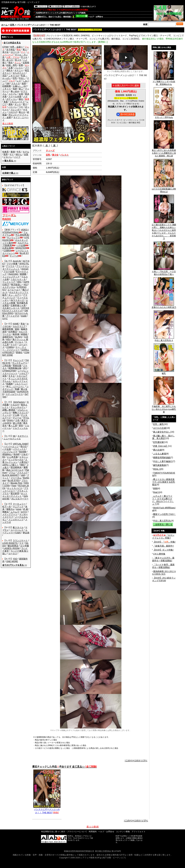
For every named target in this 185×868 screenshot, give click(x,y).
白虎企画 (7, 248)
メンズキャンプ (16, 520)
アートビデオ (13, 316)
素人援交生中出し (162, 432)
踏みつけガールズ (15, 470)
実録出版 (17, 365)
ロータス (13, 554)
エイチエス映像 (15, 301)
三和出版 (7, 365)
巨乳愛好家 (158, 442)
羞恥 (11, 104)
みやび (24, 512)
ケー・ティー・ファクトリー (14, 349)
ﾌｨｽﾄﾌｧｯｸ (13, 112)
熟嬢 (17, 389)
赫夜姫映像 (8, 329)
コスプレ (13, 94)
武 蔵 (25, 509)
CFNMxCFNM (9, 371)
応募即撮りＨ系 (18, 305)
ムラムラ (15, 512)
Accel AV (17, 261)
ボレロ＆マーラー (20, 499)
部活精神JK (16, 467)
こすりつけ (14, 76)
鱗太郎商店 (13, 546)
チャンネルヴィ (18, 407)
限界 (6, 154)
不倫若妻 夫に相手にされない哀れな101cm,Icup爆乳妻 (164, 408)
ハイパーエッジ (11, 446)
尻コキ (18, 60)
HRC (19, 282)
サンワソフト (13, 238)
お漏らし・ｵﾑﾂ (20, 86)
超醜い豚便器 (9, 410)
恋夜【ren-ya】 (160, 446)
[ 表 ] (47, 146)
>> (9, 161)
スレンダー (16, 110)
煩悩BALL (7, 454)
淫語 (4, 76)
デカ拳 (16, 415)
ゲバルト (19, 342)
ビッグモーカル (16, 460)
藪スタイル (18, 527)
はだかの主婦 (160, 428)
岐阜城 (16, 334)
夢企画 (26, 533)
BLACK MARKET (11, 475)
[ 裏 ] (54, 146)
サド (12, 154)
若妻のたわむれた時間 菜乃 (164, 306)
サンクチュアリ (20, 363)
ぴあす (25, 454)
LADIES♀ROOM (12, 548)
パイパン (13, 107)
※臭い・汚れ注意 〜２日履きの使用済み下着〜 (164, 272)
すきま (12, 376)
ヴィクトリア (9, 282)
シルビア (23, 373)
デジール (17, 418)
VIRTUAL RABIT (21, 444)
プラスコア (22, 473)
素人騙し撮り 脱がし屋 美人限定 (163, 437)
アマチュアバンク (15, 296)
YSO (15, 559)
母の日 (23, 446)
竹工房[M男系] (22, 235)
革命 (23, 324)
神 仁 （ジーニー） (16, 386)
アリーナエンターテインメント (16, 268)
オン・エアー (15, 295)
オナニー (19, 70)
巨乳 (12, 25)
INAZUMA (13, 274)
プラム (12, 473)
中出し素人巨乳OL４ (164, 339)
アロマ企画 (9, 271)
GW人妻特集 (159, 554)
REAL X (157, 469)
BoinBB (23, 452)
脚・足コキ (8, 60)
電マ (25, 104)
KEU (9, 339)
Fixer (14, 486)
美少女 (6, 52)
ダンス (18, 104)
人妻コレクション (15, 461)
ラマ (21, 543)
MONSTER (21, 248)
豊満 (13, 152)
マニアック (18, 507)
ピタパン (8, 157)
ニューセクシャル (12, 439)
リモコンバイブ (17, 102)
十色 (17, 420)
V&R (23, 475)
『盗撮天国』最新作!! (163, 546)
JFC (25, 368)
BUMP (17, 454)
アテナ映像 (12, 264)
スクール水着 (15, 96)
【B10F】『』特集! (164, 542)
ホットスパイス (15, 488)
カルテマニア (19, 326)
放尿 (24, 83)
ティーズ (14, 256)
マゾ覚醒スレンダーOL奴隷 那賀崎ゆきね (164, 82)
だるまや (15, 405)
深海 (4, 376)
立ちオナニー (19, 73)
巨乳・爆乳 (158, 424)
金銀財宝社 (8, 337)
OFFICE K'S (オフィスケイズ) (16, 309)
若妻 (21, 65)
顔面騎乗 (7, 86)
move (19, 509)
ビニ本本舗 (12, 457)
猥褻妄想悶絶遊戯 (162, 458)
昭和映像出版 (15, 368)
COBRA (7, 251)
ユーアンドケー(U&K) (15, 531)
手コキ (24, 57)
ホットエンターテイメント (15, 495)
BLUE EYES (14, 480)
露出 (21, 99)
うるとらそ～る (18, 279)
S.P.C (5, 318)
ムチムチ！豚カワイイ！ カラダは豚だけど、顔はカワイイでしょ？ (163, 500)
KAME (16, 324)
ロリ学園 (25, 546)
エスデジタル (9, 287)
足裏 (11, 68)
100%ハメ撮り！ (10, 465)
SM (8, 83)
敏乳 (164, 372)
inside (24, 316)
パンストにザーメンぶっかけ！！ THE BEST (47, 810)
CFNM (5, 47)
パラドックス (19, 449)
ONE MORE (12, 561)
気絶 (15, 89)
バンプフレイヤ (10, 452)
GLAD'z (19, 337)
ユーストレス (17, 530)
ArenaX (25, 269)
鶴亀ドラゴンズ (20, 412)
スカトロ (16, 83)
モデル (26, 152)
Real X (156, 492)
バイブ (17, 157)
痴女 (11, 63)
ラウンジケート (20, 540)
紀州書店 (13, 332)
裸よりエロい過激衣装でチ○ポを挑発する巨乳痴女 (164, 482)
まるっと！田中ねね (164, 116)
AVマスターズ (17, 300)
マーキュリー (19, 504)
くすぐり (7, 89)
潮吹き (10, 70)
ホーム (4, 25)
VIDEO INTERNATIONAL (15, 231)
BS (4, 457)
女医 (26, 154)
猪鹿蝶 (23, 274)
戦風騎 (10, 384)
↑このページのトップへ (136, 761)
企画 (21, 94)
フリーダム (16, 478)
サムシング (18, 360)
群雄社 (19, 352)
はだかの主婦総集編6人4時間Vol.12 (164, 189)
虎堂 (21, 426)
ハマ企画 (21, 245)
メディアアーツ (10, 514)
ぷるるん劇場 (160, 454)
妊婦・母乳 (12, 65)
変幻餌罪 (15, 493)
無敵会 (6, 512)
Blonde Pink (16, 483)
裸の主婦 (157, 450)
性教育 (6, 152)
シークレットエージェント (15, 372)
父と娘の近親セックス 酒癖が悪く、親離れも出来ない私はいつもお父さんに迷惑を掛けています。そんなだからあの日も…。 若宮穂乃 (164, 231)
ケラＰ (14, 345)
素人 (25, 49)
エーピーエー (14, 290)
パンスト (19, 68)
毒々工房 (13, 426)
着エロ (22, 112)
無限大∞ (10, 509)
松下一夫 (7, 507)
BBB (155, 488)
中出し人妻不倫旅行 (163, 461)
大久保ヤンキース (11, 308)
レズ (19, 81)
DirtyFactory (19, 402)
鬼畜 (6, 102)
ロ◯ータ (15, 52)
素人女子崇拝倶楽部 (15, 390)
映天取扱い (16, 285)
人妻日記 (23, 462)
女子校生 (11, 49)
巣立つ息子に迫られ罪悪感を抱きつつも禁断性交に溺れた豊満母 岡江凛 (164, 152)
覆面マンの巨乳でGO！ (164, 514)
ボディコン (12, 99)
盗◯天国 (17, 423)
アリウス (10, 266)
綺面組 (24, 334)
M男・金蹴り (17, 47)
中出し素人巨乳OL (162, 521)
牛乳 (19, 152)
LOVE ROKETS (10, 543)
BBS (22, 465)
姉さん (19, 154)
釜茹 (17, 329)
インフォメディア (11, 277)
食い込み (15, 91)
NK (14, 436)
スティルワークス (14, 394)
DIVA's (10, 420)
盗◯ (21, 89)
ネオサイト (23, 436)
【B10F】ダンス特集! (163, 550)
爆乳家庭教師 (160, 465)
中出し (22, 78)
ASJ (26, 285)
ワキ (21, 107)
